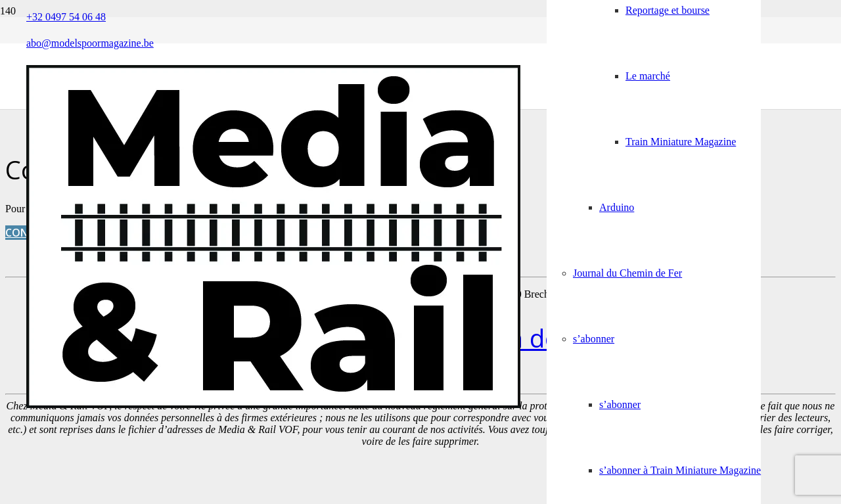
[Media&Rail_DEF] (273, 404)
